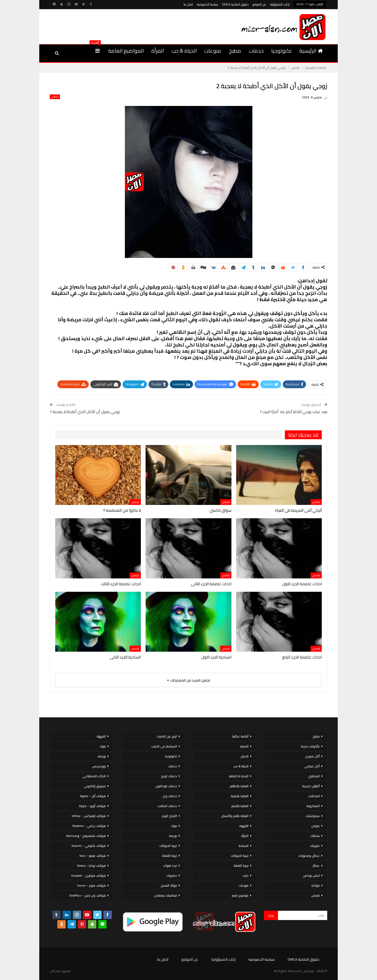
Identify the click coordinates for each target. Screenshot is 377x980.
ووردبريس (99, 766)
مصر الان (55, 971)
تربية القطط (241, 866)
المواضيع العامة (126, 51)
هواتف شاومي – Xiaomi (89, 846)
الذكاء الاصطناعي (94, 776)
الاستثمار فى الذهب (164, 746)
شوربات (315, 846)
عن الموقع (259, 4)
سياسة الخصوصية (207, 4)
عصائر (316, 866)
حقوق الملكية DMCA (235, 4)
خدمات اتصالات (167, 806)
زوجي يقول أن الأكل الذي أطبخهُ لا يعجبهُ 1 (85, 412)
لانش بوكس (311, 875)
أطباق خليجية (311, 786)
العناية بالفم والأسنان (235, 816)
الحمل (245, 756)
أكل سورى (312, 756)
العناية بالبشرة (240, 796)
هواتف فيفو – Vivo (93, 856)
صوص (315, 826)
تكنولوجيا (281, 51)
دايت (245, 875)
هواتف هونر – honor (92, 885)
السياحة (243, 846)
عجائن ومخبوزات (309, 856)
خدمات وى (170, 796)
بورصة (173, 836)
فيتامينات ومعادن (165, 895)
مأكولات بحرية (310, 746)
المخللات (314, 796)
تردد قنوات (170, 866)
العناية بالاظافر (239, 786)
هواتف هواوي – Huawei (88, 875)
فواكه (315, 885)
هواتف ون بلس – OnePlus (87, 895)
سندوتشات (313, 816)
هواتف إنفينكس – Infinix (89, 816)
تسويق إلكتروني (95, 786)
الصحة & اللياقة (239, 776)
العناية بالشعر (240, 806)
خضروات (171, 875)
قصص (55, 97)
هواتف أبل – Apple (93, 796)
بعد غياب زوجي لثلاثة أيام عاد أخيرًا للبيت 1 (293, 412)
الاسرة (244, 746)
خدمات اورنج (169, 776)
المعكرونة (313, 806)
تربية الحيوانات (240, 856)
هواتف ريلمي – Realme (89, 826)
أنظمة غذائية (240, 736)
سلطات (315, 836)
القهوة (244, 826)
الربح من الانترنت (167, 736)
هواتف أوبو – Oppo (92, 806)
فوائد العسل (169, 885)
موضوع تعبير (240, 895)
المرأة (158, 51)
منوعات (213, 51)
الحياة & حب (184, 51)
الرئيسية (311, 51)
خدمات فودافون (166, 786)
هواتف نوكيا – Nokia (92, 866)
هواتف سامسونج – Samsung (86, 836)
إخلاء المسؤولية (280, 4)
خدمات (256, 51)
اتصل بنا (188, 4)
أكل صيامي (312, 766)
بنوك (174, 826)
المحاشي (314, 776)
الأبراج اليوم (169, 816)
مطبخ (235, 51)
